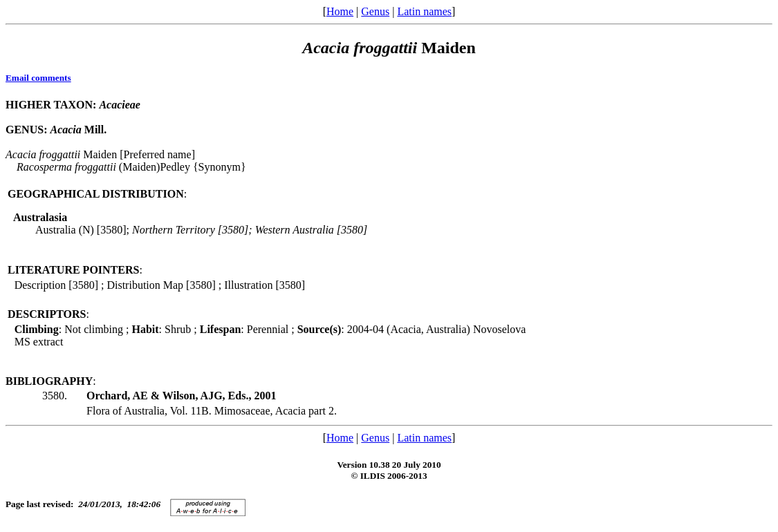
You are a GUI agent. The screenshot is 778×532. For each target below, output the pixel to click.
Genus (375, 11)
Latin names (424, 11)
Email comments (38, 78)
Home (340, 11)
